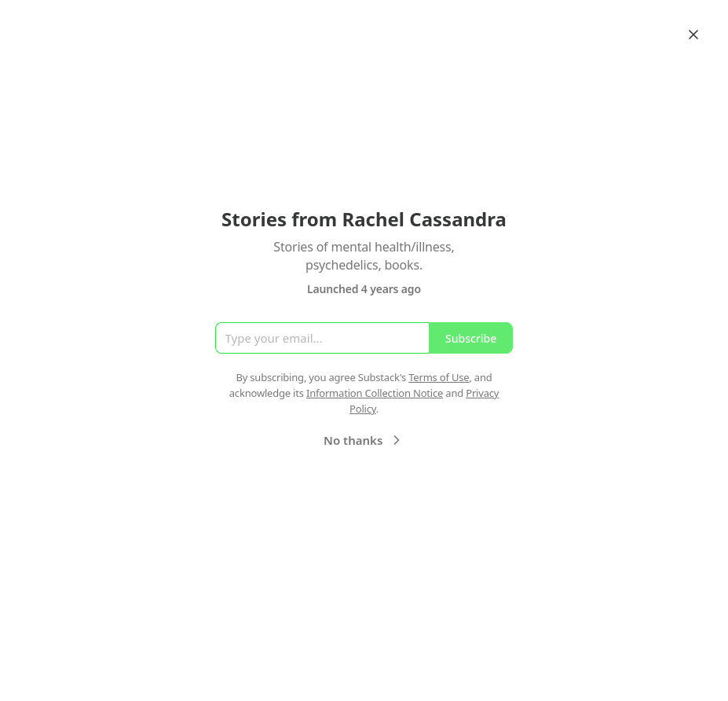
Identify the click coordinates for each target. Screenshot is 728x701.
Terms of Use (439, 377)
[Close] (693, 35)
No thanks (364, 440)
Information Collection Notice (375, 393)
